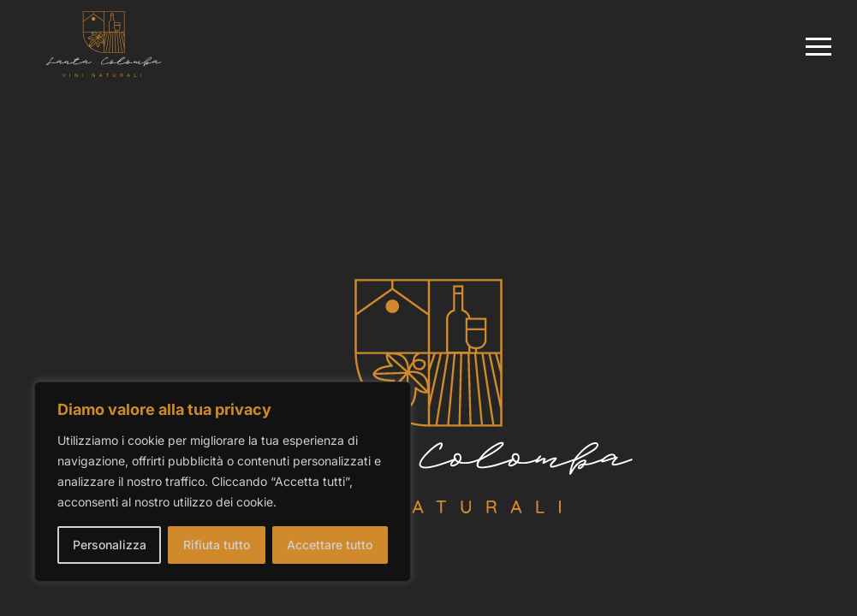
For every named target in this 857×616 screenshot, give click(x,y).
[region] (223, 482)
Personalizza (110, 545)
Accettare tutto (330, 545)
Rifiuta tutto (217, 545)
